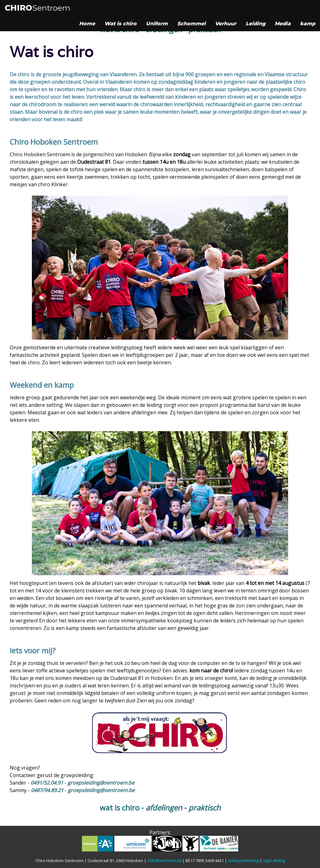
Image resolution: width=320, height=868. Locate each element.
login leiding (274, 861)
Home (87, 24)
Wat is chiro (120, 24)
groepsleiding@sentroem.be (101, 783)
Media (283, 24)
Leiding (255, 24)
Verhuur (226, 24)
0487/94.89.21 (47, 790)
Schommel (191, 24)
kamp (308, 24)
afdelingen (164, 808)
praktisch (205, 808)
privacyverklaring (243, 861)
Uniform (157, 24)
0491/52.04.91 (47, 783)
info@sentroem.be (164, 861)
